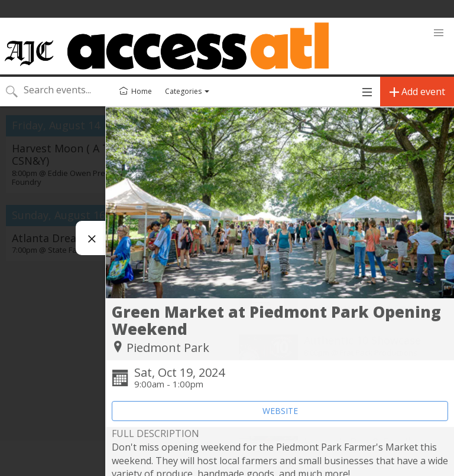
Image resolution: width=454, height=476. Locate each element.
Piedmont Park (168, 348)
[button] (439, 33)
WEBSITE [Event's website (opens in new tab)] (280, 411)
